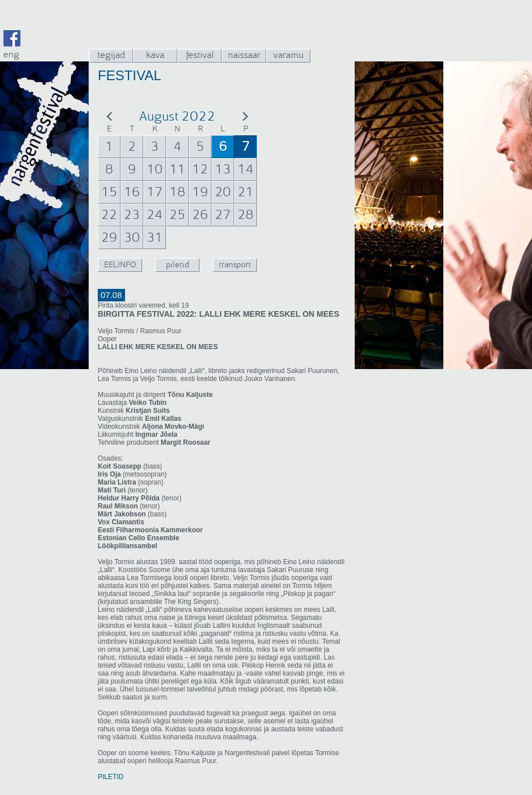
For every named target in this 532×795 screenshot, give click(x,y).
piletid (178, 265)
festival (200, 55)
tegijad (111, 55)
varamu (288, 55)
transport (235, 265)
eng (11, 54)
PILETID (111, 777)
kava (155, 55)
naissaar (244, 55)
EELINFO (120, 265)
